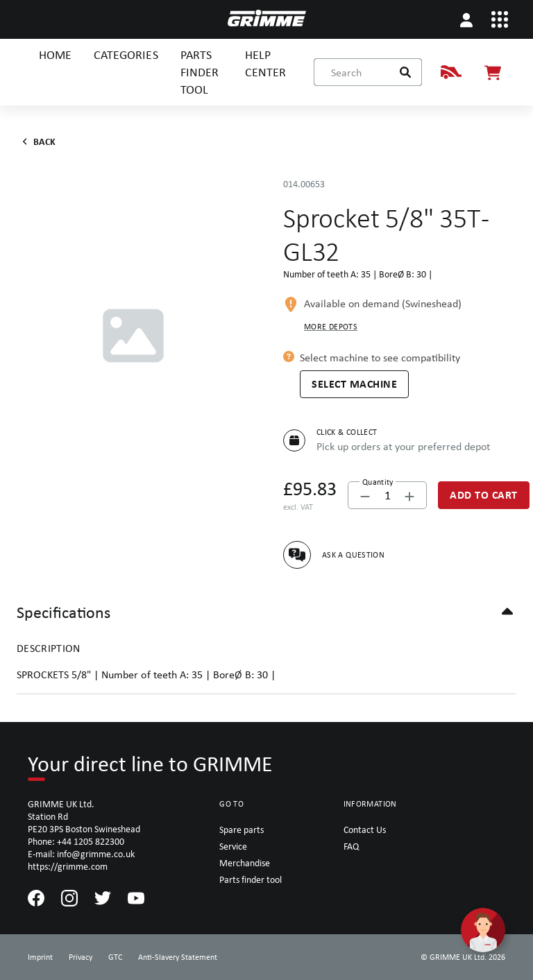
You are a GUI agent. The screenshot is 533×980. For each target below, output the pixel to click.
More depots (331, 327)
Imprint (40, 957)
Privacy (81, 957)
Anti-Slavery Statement (178, 957)
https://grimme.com (68, 866)
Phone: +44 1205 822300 (76, 841)
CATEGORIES (126, 54)
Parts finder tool (251, 879)
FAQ (351, 846)
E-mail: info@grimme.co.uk (81, 854)
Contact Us (365, 829)
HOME (55, 54)
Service (233, 846)
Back (36, 141)
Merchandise (245, 863)
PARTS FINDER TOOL (200, 72)
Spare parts (242, 829)
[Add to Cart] (484, 495)
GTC (115, 957)
